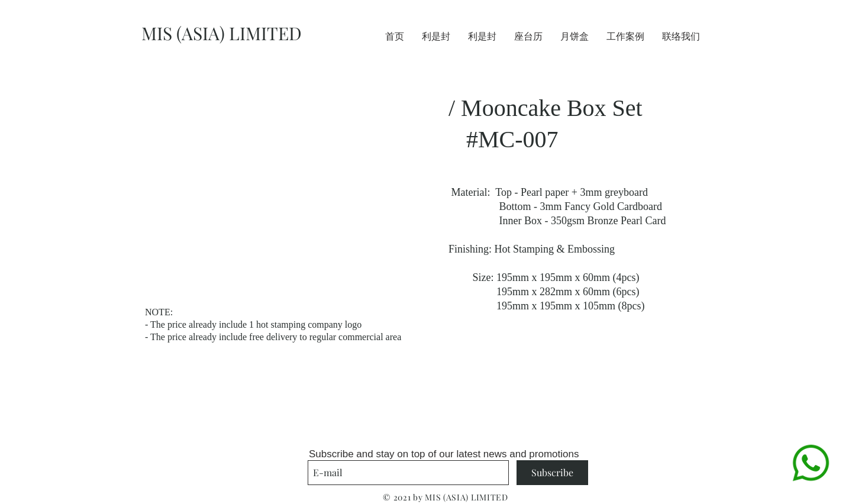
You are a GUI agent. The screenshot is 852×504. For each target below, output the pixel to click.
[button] (277, 181)
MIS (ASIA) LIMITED (222, 33)
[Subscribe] (552, 473)
